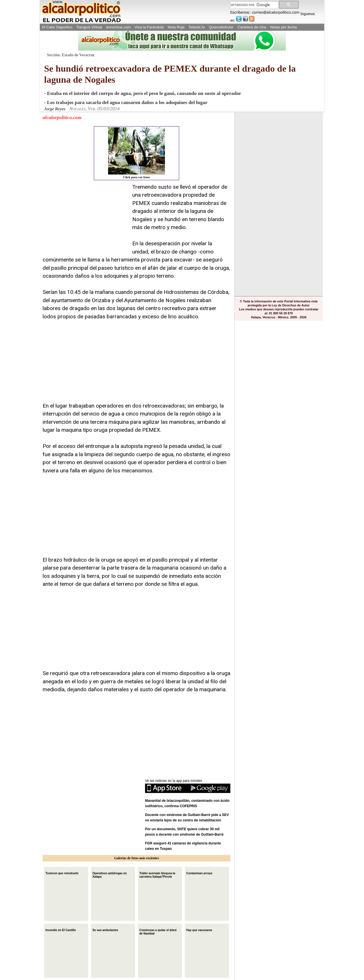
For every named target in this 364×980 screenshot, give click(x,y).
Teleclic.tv (197, 27)
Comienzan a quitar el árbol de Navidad (158, 931)
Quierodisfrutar (221, 27)
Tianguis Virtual (89, 27)
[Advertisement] (85, 219)
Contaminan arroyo (199, 873)
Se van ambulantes (105, 930)
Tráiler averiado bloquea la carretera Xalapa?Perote (157, 874)
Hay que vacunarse (199, 930)
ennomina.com (118, 27)
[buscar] (254, 5)
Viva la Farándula (149, 27)
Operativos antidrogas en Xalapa (110, 874)
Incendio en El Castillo (61, 930)
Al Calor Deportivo (57, 27)
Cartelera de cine (252, 27)
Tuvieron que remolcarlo (62, 873)
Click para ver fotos (136, 153)
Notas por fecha (283, 27)
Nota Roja (176, 27)
